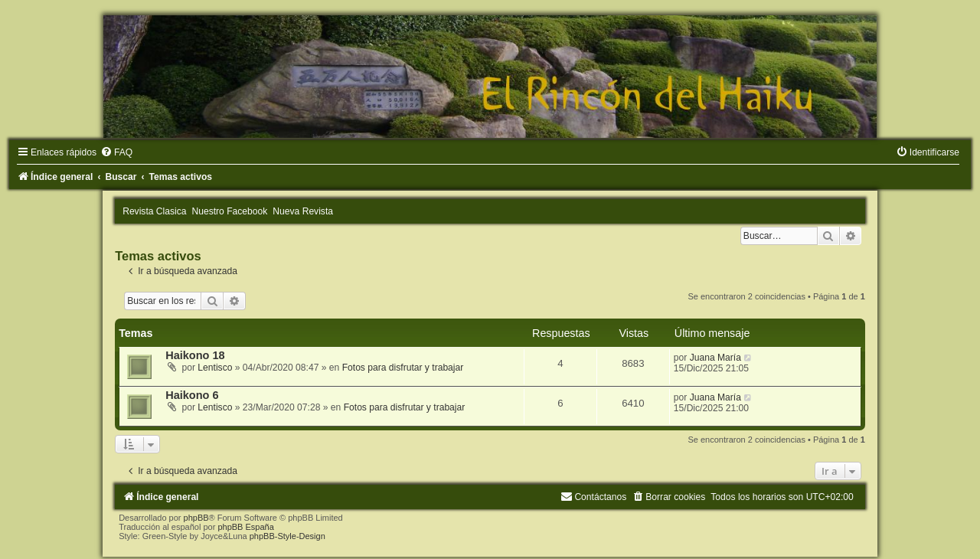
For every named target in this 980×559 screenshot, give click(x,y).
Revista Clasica (154, 211)
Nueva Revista (303, 211)
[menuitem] (116, 152)
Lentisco (215, 368)
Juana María (715, 358)
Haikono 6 (192, 395)
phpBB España (245, 527)
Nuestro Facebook (230, 211)
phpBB (196, 518)
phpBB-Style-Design (287, 536)
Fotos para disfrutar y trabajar (403, 368)
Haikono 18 (195, 355)
